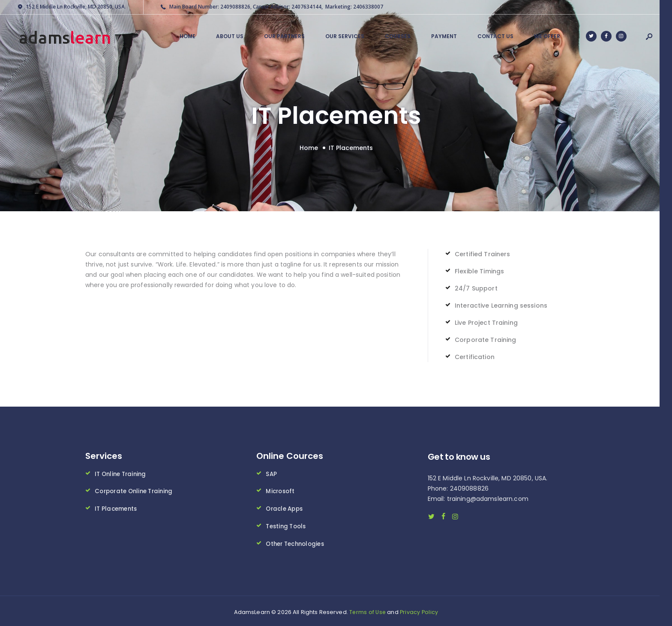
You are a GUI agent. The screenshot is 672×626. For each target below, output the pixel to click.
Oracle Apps (286, 507)
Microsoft (281, 490)
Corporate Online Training (136, 490)
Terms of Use (367, 610)
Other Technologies (297, 541)
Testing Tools (287, 524)
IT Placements (117, 507)
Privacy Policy (419, 610)
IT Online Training (122, 473)
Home (309, 147)
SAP (271, 473)
